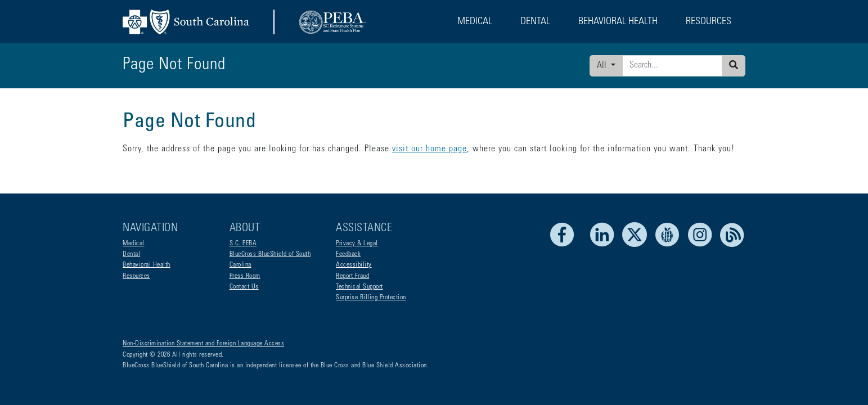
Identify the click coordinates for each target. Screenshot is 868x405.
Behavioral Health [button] (618, 22)
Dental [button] (535, 22)
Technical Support (359, 287)
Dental (131, 254)
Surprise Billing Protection (371, 298)
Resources (136, 276)
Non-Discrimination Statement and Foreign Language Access (203, 344)
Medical (134, 244)
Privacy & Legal (357, 244)
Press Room (245, 276)
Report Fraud (352, 276)
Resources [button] (709, 22)
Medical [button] (475, 22)
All (603, 66)
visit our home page (429, 149)
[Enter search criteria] (672, 66)
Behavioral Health (147, 265)
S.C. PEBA (243, 244)
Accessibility (354, 265)
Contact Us (244, 287)
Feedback (348, 254)
